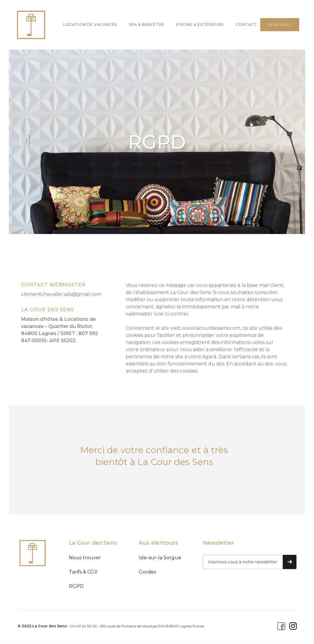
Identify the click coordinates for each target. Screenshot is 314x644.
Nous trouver (85, 558)
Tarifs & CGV (83, 572)
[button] (54, 23)
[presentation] (248, 584)
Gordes (147, 572)
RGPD (76, 586)
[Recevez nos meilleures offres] (243, 562)
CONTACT (246, 25)
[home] (31, 25)
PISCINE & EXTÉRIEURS (200, 25)
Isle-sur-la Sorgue (160, 558)
